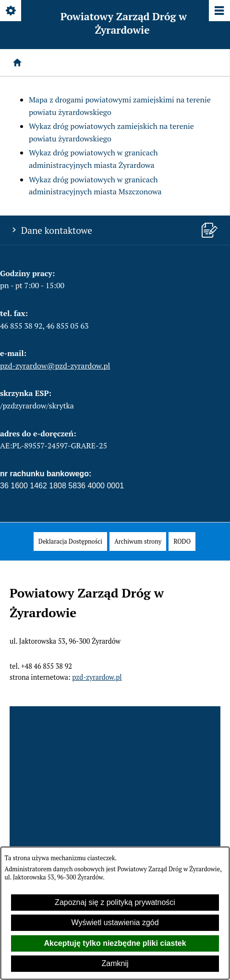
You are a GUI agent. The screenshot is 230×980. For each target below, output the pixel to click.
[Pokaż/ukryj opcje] (11, 11)
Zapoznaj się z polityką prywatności (115, 902)
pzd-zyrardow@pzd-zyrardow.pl (55, 366)
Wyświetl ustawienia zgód (115, 923)
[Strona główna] (17, 63)
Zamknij (115, 963)
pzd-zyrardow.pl (97, 677)
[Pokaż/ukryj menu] (219, 11)
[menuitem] (70, 541)
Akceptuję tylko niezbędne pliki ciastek (115, 943)
